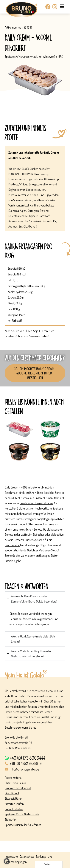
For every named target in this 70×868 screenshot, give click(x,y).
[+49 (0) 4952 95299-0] (35, 764)
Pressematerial (13, 778)
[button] (7, 861)
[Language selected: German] (49, 864)
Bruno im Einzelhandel (18, 788)
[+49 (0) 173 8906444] (35, 758)
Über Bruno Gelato (15, 783)
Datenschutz (27, 856)
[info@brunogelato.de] (35, 769)
